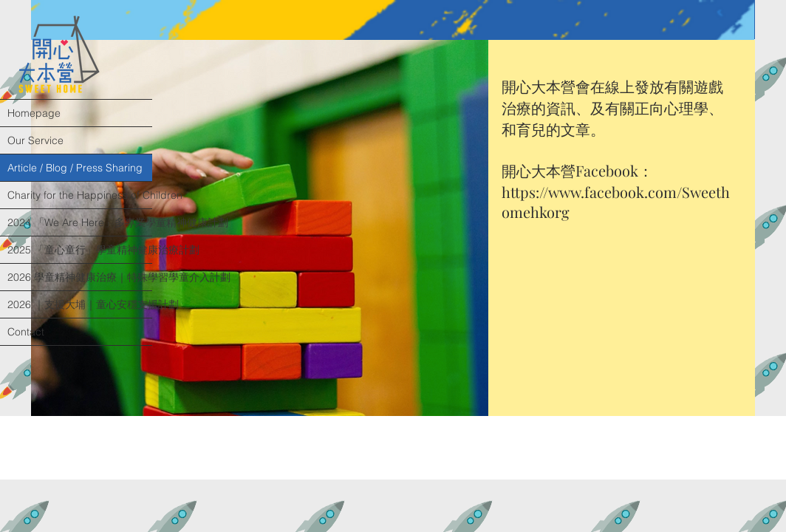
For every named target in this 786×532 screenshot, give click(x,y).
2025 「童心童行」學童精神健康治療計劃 (80, 250)
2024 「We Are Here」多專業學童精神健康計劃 (80, 222)
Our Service (35, 140)
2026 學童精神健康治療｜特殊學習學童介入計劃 (80, 277)
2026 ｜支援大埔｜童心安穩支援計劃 (80, 304)
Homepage (34, 113)
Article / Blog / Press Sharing (75, 168)
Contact (26, 332)
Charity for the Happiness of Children (80, 195)
